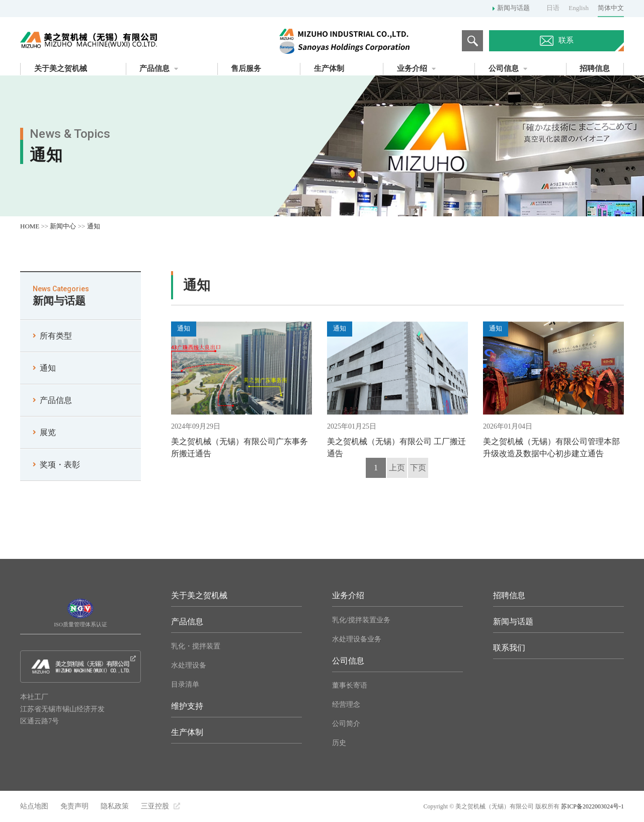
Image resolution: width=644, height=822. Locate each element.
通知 (94, 226)
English (579, 8)
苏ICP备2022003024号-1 (592, 806)
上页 (397, 468)
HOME (30, 226)
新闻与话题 (513, 8)
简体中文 (611, 8)
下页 (418, 468)
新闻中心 (63, 226)
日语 (553, 8)
